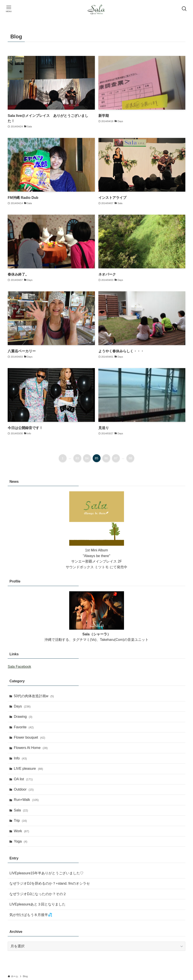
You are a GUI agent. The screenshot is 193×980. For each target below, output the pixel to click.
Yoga (20, 841)
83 (77, 458)
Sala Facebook (19, 667)
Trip (20, 821)
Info (20, 758)
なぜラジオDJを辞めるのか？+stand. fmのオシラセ (50, 883)
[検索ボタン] (184, 9)
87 (116, 458)
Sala (21, 810)
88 (131, 458)
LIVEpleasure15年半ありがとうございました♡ (46, 873)
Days (22, 706)
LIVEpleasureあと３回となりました (37, 904)
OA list (23, 779)
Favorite (24, 727)
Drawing (23, 717)
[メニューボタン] (9, 9)
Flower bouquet (29, 737)
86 (106, 458)
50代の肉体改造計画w (34, 696)
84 (87, 458)
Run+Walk (26, 800)
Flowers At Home (31, 748)
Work (21, 831)
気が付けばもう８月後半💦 (31, 915)
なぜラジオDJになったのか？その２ (38, 894)
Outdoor (24, 789)
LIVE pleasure (28, 769)
